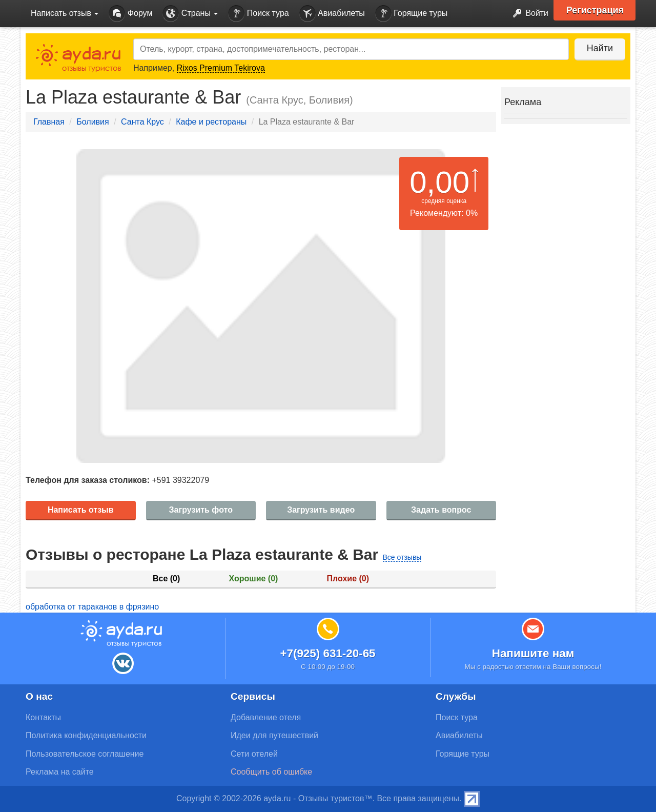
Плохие (348, 578)
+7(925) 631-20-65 (327, 653)
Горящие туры (412, 14)
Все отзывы (402, 557)
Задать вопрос (441, 510)
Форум (130, 14)
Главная (49, 122)
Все (166, 578)
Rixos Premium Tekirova (221, 68)
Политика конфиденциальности (86, 735)
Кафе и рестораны (211, 122)
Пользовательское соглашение (85, 754)
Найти (599, 48)
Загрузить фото (201, 510)
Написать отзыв (81, 510)
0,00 (439, 182)
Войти (528, 14)
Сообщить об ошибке (271, 772)
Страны (190, 14)
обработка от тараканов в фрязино (92, 607)
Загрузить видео (321, 510)
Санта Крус (142, 122)
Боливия (93, 122)
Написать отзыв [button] (65, 13)
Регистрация (595, 10)
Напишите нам (533, 653)
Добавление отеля (266, 717)
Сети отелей (254, 754)
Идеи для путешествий (274, 735)
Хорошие (254, 578)
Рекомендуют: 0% (444, 213)
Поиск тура (258, 14)
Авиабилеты (332, 14)
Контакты (43, 717)
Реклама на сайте (60, 772)
